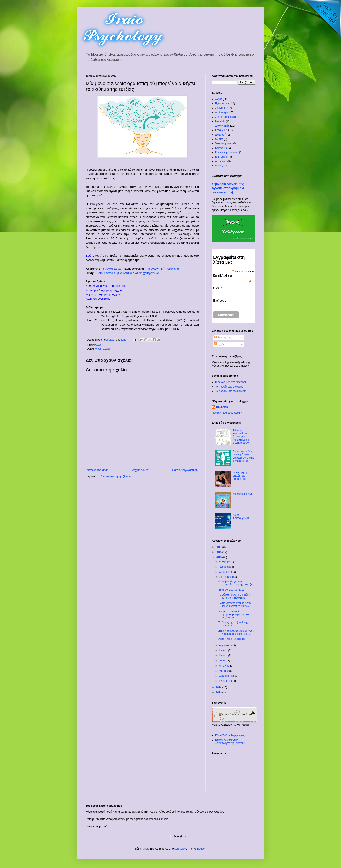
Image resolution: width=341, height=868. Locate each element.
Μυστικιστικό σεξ (243, 494)
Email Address (232, 275)
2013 (219, 692)
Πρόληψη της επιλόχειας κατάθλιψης (241, 476)
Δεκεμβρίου (226, 562)
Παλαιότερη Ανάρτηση (185, 470)
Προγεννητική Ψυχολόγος (163, 269)
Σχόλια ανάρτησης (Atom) (116, 476)
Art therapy (221, 112)
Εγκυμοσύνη (222, 104)
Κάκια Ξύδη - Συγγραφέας (230, 735)
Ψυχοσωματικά (224, 143)
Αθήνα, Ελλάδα (103, 349)
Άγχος (99, 345)
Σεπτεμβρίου (227, 577)
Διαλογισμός (222, 126)
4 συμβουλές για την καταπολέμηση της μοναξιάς (236, 583)
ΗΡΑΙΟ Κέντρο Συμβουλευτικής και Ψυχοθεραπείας (127, 273)
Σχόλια (220, 344)
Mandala (220, 121)
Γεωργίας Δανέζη (112, 269)
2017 (219, 547)
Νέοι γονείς (221, 157)
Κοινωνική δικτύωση (227, 152)
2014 (219, 687)
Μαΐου (223, 661)
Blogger (201, 849)
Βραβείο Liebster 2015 (231, 590)
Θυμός (219, 166)
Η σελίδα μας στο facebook (231, 382)
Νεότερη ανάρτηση (98, 470)
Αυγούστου (226, 645)
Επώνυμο (220, 301)
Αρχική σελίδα (140, 470)
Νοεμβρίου (226, 567)
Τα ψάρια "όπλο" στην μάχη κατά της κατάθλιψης (234, 596)
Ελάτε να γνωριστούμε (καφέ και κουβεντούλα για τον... (235, 604)
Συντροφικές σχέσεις (227, 117)
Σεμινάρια (221, 108)
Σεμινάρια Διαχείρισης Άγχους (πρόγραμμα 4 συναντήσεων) (228, 188)
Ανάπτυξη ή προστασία (232, 639)
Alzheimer (221, 161)
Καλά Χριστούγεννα (241, 516)
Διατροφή (221, 135)
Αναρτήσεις (222, 337)
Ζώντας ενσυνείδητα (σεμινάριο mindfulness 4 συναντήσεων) (241, 437)
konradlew (180, 849)
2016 (219, 552)
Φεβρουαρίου (227, 676)
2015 (219, 557)
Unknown (222, 407)
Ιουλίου (224, 650)
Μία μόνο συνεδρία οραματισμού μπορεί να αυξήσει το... (234, 614)
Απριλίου (225, 666)
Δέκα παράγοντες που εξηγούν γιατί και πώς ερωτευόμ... (236, 632)
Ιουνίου (224, 655)
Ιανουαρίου (226, 681)
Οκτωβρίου (226, 572)
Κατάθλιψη (221, 130)
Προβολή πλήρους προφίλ (227, 413)
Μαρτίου (224, 671)
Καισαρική (221, 148)
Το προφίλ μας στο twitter (230, 387)
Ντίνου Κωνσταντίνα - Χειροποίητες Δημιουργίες (230, 742)
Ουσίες (219, 139)
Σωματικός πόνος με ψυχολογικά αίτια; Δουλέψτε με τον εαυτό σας (243, 456)
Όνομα (218, 288)
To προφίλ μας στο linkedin (231, 391)
